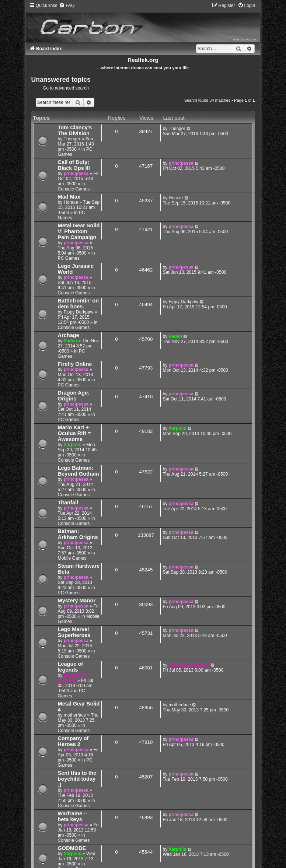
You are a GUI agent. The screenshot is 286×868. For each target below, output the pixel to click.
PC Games (71, 215)
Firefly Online (75, 364)
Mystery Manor (77, 601)
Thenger (72, 139)
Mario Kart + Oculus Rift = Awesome (74, 433)
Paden (70, 341)
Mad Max (69, 197)
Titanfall (68, 503)
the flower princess (71, 678)
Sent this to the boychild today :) (77, 779)
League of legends (71, 667)
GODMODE (72, 848)
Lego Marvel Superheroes (74, 632)
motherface (75, 715)
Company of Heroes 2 (73, 741)
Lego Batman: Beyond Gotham (79, 471)
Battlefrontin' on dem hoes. (79, 304)
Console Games (74, 189)
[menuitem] (67, 6)
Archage (69, 335)
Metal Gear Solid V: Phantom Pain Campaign (79, 231)
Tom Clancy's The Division (75, 130)
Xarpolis (73, 445)
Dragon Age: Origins (74, 396)
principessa (76, 174)
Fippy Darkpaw (79, 312)
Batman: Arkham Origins (78, 534)
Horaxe (71, 202)
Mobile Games (72, 558)
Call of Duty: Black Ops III (74, 165)
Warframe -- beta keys (73, 816)
